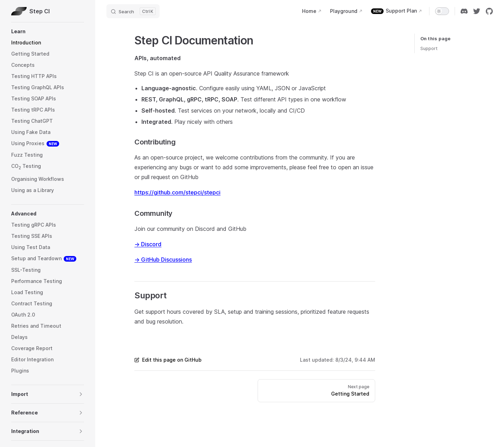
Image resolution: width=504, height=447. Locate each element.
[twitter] (477, 11)
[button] (48, 31)
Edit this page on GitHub (168, 360)
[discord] (464, 11)
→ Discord (148, 244)
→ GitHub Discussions (163, 260)
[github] (489, 11)
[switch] (442, 11)
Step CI (30, 11)
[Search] (133, 11)
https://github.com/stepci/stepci (177, 192)
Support (429, 48)
